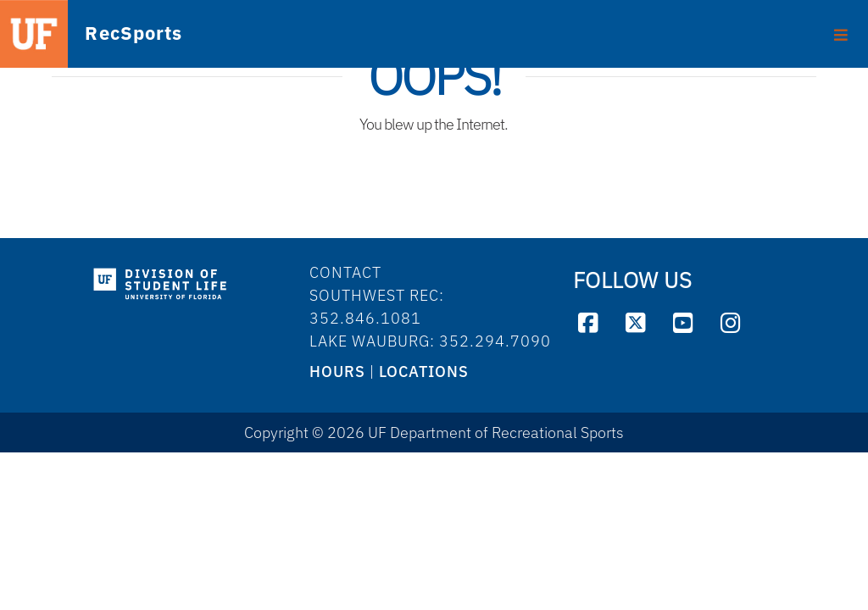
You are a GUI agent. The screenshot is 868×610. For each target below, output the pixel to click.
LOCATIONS (424, 372)
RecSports (107, 34)
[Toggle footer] (841, 29)
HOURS (337, 372)
